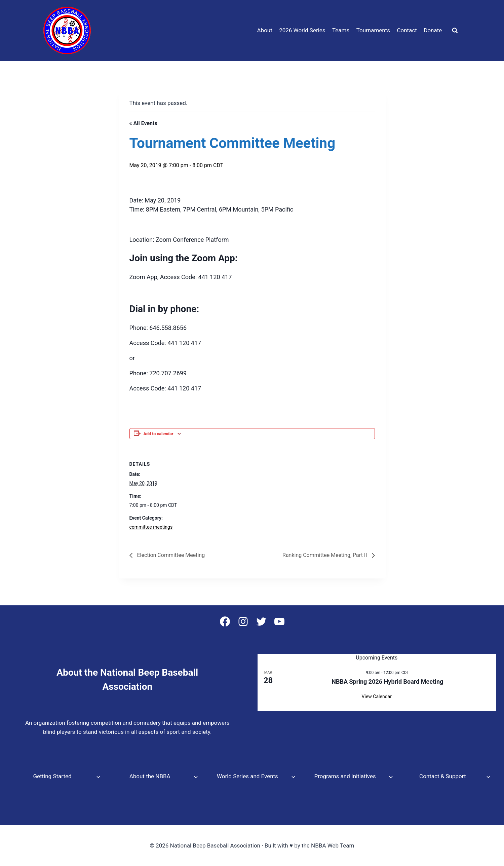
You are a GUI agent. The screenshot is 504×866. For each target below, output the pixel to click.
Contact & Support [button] (442, 776)
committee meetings (151, 527)
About (265, 30)
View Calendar (377, 696)
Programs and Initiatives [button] (345, 776)
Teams (341, 30)
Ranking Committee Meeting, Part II (325, 555)
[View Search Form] (455, 31)
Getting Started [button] (52, 776)
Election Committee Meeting (170, 555)
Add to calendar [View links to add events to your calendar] (159, 434)
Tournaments (373, 30)
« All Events (143, 123)
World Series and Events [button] (247, 776)
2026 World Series (302, 30)
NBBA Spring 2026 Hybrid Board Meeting (387, 682)
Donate (433, 30)
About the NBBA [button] (150, 776)
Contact (407, 30)
